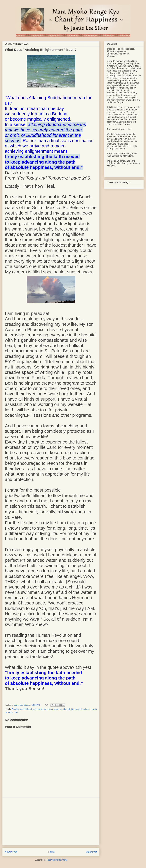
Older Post (91, 852)
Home (52, 852)
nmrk (16, 712)
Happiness (85, 709)
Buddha (15, 709)
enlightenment (73, 709)
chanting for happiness (43, 709)
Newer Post (11, 852)
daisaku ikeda (60, 709)
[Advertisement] (51, 821)
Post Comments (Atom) (57, 860)
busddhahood (26, 709)
